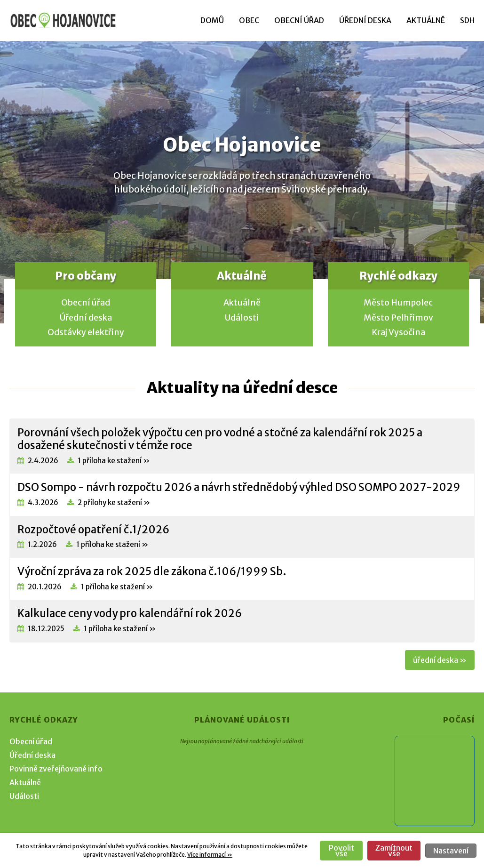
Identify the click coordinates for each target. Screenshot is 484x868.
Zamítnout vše (394, 851)
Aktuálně (426, 20)
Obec (249, 20)
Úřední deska (365, 20)
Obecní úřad (299, 20)
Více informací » (210, 855)
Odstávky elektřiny (86, 332)
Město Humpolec (398, 303)
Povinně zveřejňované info (56, 769)
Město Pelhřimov (398, 318)
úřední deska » (440, 660)
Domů (212, 20)
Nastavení (451, 851)
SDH (467, 20)
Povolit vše (341, 851)
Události (242, 318)
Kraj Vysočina (398, 332)
